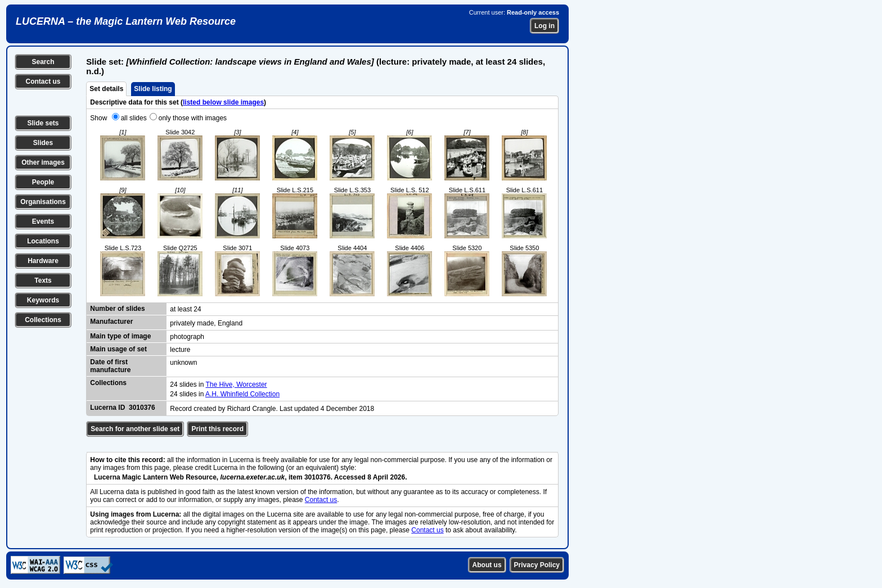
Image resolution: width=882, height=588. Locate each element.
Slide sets (43, 123)
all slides (134, 118)
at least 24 (185, 309)
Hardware (43, 261)
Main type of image (120, 336)
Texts (43, 281)
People (43, 182)
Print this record (217, 429)
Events (43, 221)
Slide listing (153, 89)
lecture (180, 350)
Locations (43, 241)
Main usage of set (118, 349)
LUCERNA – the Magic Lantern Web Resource (126, 21)
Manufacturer (111, 322)
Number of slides (117, 309)
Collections (43, 320)
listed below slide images (223, 102)
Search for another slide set (135, 429)
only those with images (193, 118)
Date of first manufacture (110, 366)
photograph (187, 337)
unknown (183, 363)
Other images (43, 162)
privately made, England (206, 323)
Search (43, 62)
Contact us (43, 82)
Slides (43, 143)
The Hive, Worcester (236, 385)
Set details (106, 89)
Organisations (43, 202)
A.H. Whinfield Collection (242, 394)
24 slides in (188, 385)
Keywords (43, 300)
